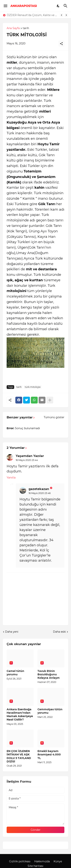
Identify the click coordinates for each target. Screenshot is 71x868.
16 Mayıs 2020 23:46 (40, 493)
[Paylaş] (61, 44)
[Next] (66, 15)
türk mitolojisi (33, 387)
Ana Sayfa (13, 28)
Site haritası (35, 866)
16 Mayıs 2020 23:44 (27, 460)
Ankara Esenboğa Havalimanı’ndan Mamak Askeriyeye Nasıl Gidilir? (20, 715)
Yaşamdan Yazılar (30, 456)
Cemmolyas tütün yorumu (50, 711)
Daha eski (59, 632)
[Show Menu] (5, 6)
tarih (26, 28)
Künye (58, 861)
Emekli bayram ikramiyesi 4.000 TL (49, 754)
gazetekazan (39, 489)
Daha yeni (12, 632)
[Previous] (62, 15)
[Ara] (66, 6)
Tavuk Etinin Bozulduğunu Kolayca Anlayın (49, 674)
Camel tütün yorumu (15, 673)
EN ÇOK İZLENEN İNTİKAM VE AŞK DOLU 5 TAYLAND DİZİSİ (19, 756)
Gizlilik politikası (20, 861)
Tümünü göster (54, 417)
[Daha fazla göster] (50, 400)
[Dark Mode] (58, 6)
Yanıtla (11, 478)
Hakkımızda (42, 861)
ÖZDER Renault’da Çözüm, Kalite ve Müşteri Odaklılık (32, 15)
